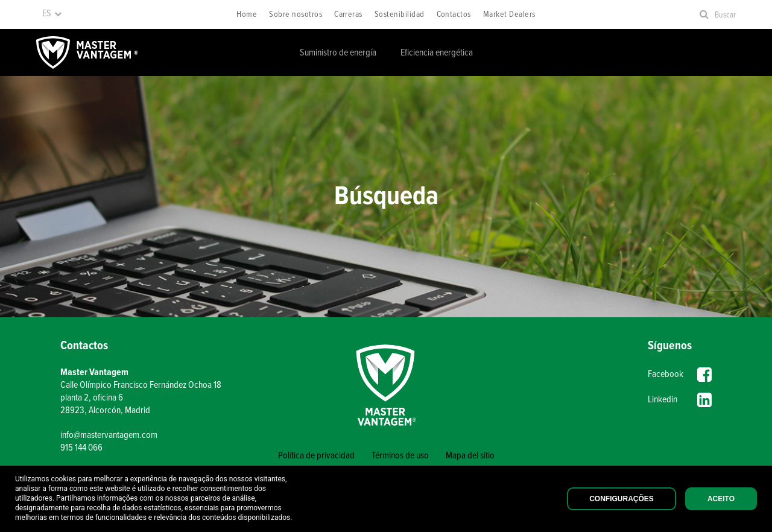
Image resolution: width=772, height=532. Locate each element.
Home (247, 14)
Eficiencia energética (437, 53)
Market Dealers (509, 14)
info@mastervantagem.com (109, 435)
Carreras (348, 14)
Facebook (680, 375)
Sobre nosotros (296, 14)
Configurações (622, 499)
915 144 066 (81, 448)
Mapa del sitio (470, 456)
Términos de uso (400, 456)
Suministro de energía (338, 53)
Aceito (721, 499)
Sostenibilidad (400, 14)
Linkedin (680, 400)
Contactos (454, 14)
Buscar (725, 15)
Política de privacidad (316, 456)
